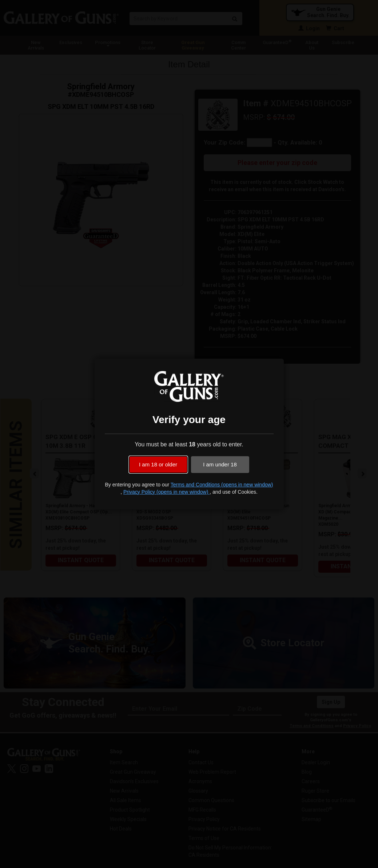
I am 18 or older (158, 464)
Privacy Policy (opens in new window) (166, 492)
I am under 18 (220, 464)
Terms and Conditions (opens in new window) (222, 485)
